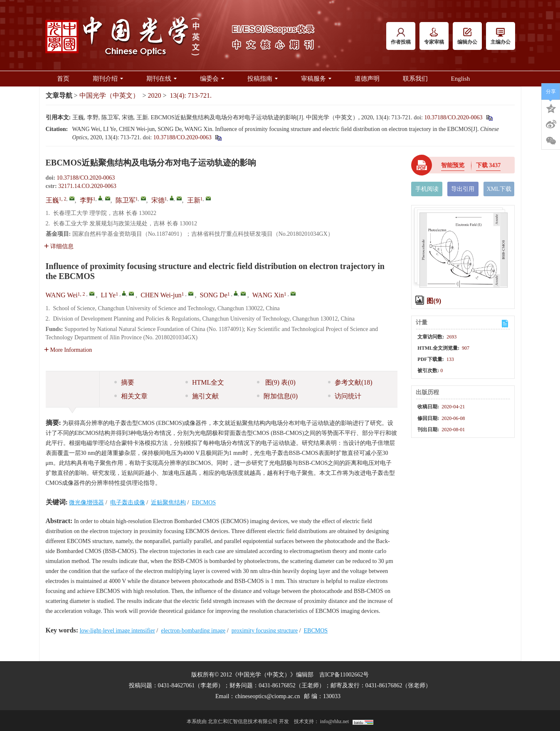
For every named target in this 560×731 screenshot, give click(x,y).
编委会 (212, 79)
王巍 (52, 200)
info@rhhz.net (334, 721)
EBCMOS (204, 503)
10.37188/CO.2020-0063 (454, 117)
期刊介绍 (108, 79)
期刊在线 (162, 79)
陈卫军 (126, 200)
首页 (63, 79)
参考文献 (350, 382)
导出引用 (463, 189)
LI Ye (109, 295)
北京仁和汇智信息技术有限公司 (243, 721)
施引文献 (202, 396)
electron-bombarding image (193, 631)
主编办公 (501, 36)
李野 (86, 200)
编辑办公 (467, 36)
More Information (68, 350)
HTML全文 (205, 382)
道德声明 (367, 79)
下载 (488, 165)
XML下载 (499, 189)
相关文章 (131, 396)
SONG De (214, 295)
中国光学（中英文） (109, 95)
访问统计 (345, 396)
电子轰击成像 (128, 503)
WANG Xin (268, 295)
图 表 (276, 382)
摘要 (124, 382)
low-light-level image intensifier (117, 631)
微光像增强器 (86, 503)
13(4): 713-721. (191, 95)
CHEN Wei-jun (161, 295)
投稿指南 (263, 79)
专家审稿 (434, 36)
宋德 (158, 200)
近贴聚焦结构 (168, 503)
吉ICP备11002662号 (344, 675)
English (461, 79)
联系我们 (415, 79)
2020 (155, 95)
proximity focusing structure (265, 631)
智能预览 (453, 165)
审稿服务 (316, 79)
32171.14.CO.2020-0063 (87, 186)
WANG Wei (62, 295)
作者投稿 (401, 36)
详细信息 (59, 246)
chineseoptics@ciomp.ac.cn (267, 696)
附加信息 (278, 396)
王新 (194, 200)
